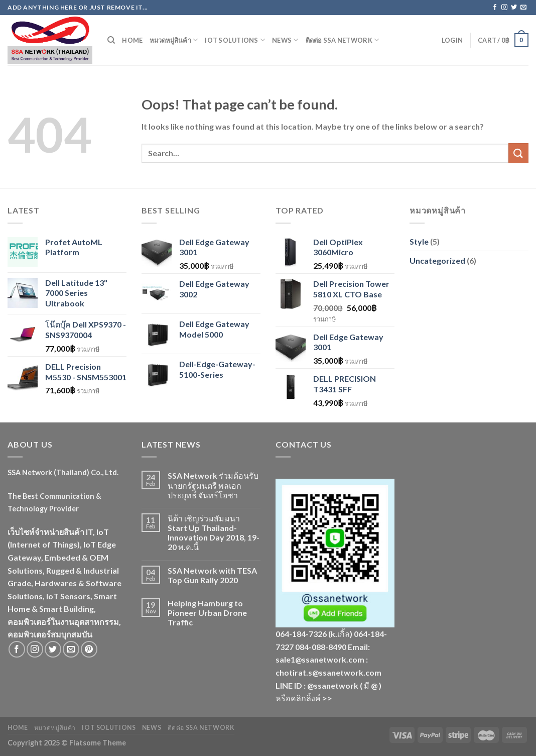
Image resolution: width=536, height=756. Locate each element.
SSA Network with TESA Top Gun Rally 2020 (212, 575)
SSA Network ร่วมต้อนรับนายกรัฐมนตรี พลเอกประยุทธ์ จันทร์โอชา (213, 485)
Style (419, 241)
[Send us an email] (523, 8)
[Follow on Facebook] (495, 8)
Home (132, 40)
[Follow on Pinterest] (89, 649)
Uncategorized (437, 260)
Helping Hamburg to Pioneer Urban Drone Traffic (207, 613)
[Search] (111, 40)
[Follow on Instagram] (504, 8)
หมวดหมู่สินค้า (174, 40)
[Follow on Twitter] (514, 8)
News (285, 40)
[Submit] (518, 153)
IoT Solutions (235, 40)
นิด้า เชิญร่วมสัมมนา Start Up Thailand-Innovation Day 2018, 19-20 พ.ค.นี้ (214, 533)
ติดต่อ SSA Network (343, 40)
